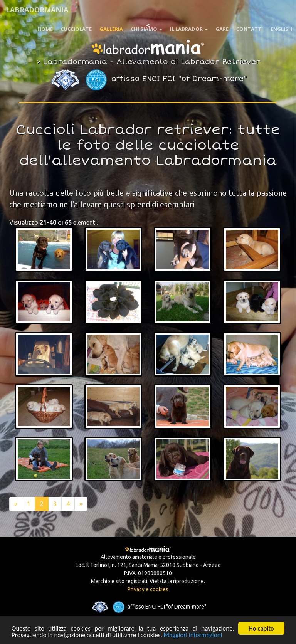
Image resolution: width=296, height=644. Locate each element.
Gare (222, 29)
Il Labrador (189, 29)
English (281, 29)
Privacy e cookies (148, 589)
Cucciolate (76, 29)
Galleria (111, 29)
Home (45, 29)
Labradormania (37, 10)
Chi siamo (146, 29)
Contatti (250, 29)
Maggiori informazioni (193, 636)
